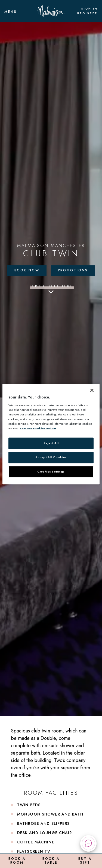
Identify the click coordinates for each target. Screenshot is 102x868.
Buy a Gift (85, 861)
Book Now (27, 270)
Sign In (89, 9)
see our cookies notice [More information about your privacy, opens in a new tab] (38, 428)
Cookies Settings (51, 471)
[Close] (92, 390)
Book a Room (17, 861)
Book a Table (51, 861)
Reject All (51, 443)
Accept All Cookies (51, 457)
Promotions (73, 270)
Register (87, 13)
